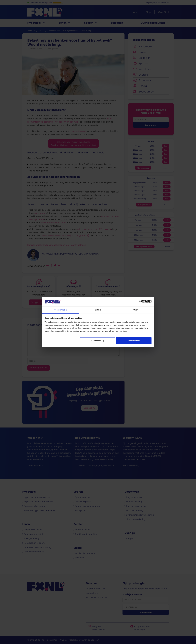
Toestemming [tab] (60, 310)
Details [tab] (98, 310)
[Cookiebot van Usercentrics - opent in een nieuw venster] (141, 301)
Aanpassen (98, 341)
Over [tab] (136, 310)
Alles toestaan (134, 341)
